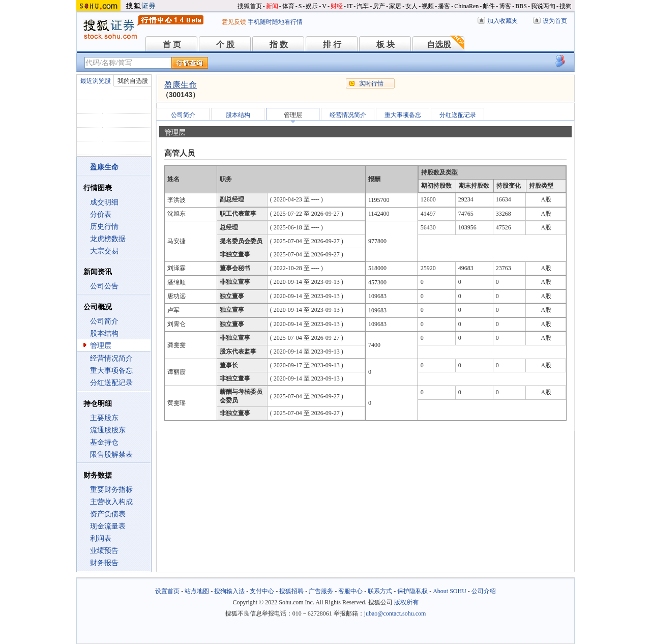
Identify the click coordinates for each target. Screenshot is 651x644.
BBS (521, 6)
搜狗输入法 (229, 591)
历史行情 (104, 227)
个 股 (225, 45)
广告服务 (321, 591)
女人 (411, 6)
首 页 (172, 45)
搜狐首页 (250, 6)
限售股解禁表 (111, 455)
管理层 (101, 346)
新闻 (272, 6)
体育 (288, 6)
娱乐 (312, 6)
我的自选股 (133, 81)
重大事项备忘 (111, 371)
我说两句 (543, 6)
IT (350, 6)
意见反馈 (234, 22)
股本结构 (104, 333)
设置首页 (167, 591)
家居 (395, 6)
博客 (505, 6)
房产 (379, 6)
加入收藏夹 (502, 21)
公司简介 (104, 321)
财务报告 (104, 563)
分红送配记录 (111, 383)
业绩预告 (104, 551)
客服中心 (350, 591)
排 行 (332, 45)
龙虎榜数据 (108, 239)
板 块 (386, 45)
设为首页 (555, 21)
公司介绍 (484, 591)
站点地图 (197, 591)
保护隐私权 (412, 591)
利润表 (101, 538)
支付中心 (262, 591)
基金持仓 (104, 442)
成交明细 (104, 202)
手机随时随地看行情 (275, 22)
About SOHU (450, 591)
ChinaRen (466, 6)
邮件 (489, 6)
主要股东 (104, 418)
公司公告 (104, 286)
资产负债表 (108, 514)
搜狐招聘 (291, 591)
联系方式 (380, 591)
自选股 (439, 45)
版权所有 (406, 602)
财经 (337, 6)
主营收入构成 (111, 502)
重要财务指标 (111, 490)
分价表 (101, 214)
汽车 (363, 6)
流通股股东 (108, 430)
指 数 (279, 45)
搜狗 (566, 6)
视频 (428, 6)
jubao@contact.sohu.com (395, 613)
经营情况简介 (111, 358)
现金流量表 (108, 526)
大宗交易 (104, 251)
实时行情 (371, 83)
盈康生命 (181, 85)
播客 (444, 6)
